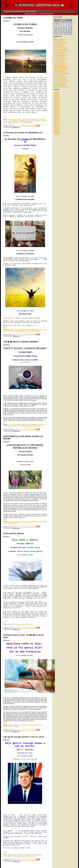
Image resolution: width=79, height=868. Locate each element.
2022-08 (57, 111)
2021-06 (57, 131)
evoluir (5, 856)
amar (8, 329)
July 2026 (63, 20)
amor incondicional (15, 522)
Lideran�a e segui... (61, 47)
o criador (17, 331)
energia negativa (28, 855)
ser (23, 624)
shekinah (15, 122)
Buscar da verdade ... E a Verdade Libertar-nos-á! (39, 14)
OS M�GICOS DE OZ (61, 64)
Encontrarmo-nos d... (61, 66)
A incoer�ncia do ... (60, 52)
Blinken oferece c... (60, 54)
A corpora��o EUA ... (61, 57)
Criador (25, 139)
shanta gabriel (13, 523)
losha (24, 856)
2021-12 (57, 122)
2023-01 (57, 104)
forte (9, 121)
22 (63, 30)
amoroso (25, 119)
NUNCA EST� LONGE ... (62, 82)
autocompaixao (33, 424)
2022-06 (57, 114)
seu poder (32, 331)
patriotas (28, 856)
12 (56, 28)
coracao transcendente (36, 522)
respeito (16, 726)
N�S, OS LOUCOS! (61, 77)
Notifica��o (59, 45)
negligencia (24, 426)
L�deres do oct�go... (61, 49)
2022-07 (57, 112)
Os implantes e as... (60, 41)
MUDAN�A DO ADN (61, 78)
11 (71, 26)
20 (58, 30)
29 (63, 32)
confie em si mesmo (18, 855)
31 (68, 32)
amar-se (9, 424)
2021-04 (57, 134)
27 (58, 32)
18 (71, 28)
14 (61, 28)
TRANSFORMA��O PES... (63, 73)
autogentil (6, 426)
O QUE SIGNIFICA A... (61, 80)
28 (61, 32)
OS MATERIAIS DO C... (61, 44)
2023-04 (57, 99)
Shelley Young (31, 356)
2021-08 (57, 128)
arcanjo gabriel (16, 424)
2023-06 (57, 96)
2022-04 (57, 116)
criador (12, 329)
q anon (34, 856)
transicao (30, 122)
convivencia (15, 725)
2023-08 (57, 93)
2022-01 (57, 121)
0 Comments (17, 126)
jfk (12, 856)
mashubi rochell (25, 121)
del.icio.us (16, 127)
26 (56, 32)
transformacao (22, 122)
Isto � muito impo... (60, 62)
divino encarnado (19, 329)
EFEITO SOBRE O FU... (62, 67)
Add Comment (25, 126)
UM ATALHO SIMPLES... (62, 68)
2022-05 (57, 115)
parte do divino (24, 331)
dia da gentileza (24, 725)
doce (17, 624)
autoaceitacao (24, 424)
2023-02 (57, 102)
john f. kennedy (17, 856)
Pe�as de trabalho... (61, 83)
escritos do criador (30, 329)
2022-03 (57, 118)
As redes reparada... (60, 72)
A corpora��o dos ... (61, 55)
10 (68, 26)
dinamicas (34, 119)
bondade (9, 725)
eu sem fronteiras (33, 725)
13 (58, 28)
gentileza (41, 329)
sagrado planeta (8, 122)
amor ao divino (17, 119)
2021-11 (57, 124)
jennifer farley (10, 331)
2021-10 (57, 125)
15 (63, 28)
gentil (13, 121)
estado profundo (38, 855)
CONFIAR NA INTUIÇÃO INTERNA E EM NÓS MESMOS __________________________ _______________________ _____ (39, 11)
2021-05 (57, 132)
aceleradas (10, 119)
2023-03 (57, 101)
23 (66, 30)
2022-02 (57, 119)
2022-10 (57, 108)
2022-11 (57, 106)
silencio (37, 331)
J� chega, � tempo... (61, 59)
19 (56, 30)
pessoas (11, 726)
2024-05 (57, 92)
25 (71, 30)
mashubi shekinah (35, 121)
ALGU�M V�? (59, 75)
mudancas (43, 121)
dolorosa (39, 119)
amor (8, 522)
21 (61, 30)
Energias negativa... (60, 85)
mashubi (17, 121)
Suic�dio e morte (60, 61)
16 (66, 28)
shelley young (37, 426)
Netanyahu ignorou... (61, 39)
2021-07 (57, 129)
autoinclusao (13, 426)
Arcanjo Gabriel (25, 352)
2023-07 (57, 95)
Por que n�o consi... (61, 70)
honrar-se (6, 523)
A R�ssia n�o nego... (61, 42)
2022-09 (57, 109)
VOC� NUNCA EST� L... (62, 87)
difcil (29, 119)
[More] (5, 117)
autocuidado (42, 424)
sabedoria (30, 426)
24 (68, 30)
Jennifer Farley (30, 145)
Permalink (33, 126)
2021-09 (57, 127)
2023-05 (57, 98)
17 (68, 28)
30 (66, 32)
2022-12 (57, 105)
